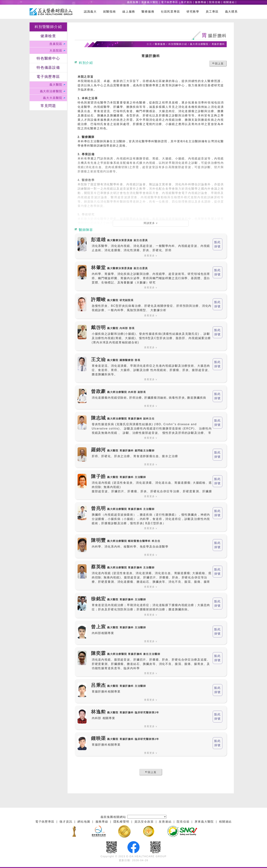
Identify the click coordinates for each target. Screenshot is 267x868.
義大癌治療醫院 (51, 91)
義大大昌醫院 (53, 98)
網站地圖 (84, 822)
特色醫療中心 (48, 58)
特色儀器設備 (48, 68)
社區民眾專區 (171, 12)
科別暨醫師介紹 (48, 27)
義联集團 (133, 2)
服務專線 (201, 2)
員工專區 (212, 12)
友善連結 (165, 822)
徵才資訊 (186, 2)
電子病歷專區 (170, 2)
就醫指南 (109, 12)
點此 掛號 (218, 244)
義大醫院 (56, 85)
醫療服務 (148, 12)
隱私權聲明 (121, 822)
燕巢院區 (56, 44)
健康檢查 (48, 36)
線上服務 (129, 12)
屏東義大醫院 (150, 2)
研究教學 (193, 12)
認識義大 (90, 12)
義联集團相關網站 (113, 817)
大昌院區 (56, 51)
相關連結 (229, 2)
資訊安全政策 (144, 822)
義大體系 (231, 12)
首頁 (149, 44)
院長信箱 (215, 2)
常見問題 (48, 106)
